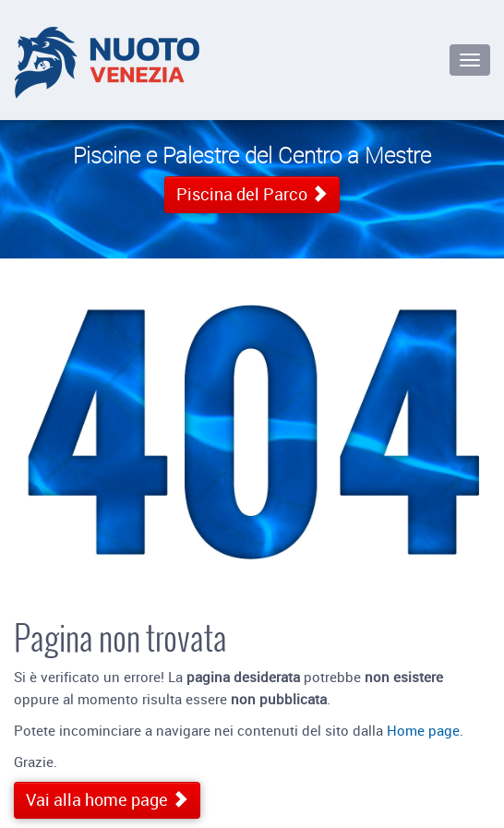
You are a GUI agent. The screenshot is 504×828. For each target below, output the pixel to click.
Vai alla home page (107, 799)
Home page (423, 730)
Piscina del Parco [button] (252, 194)
